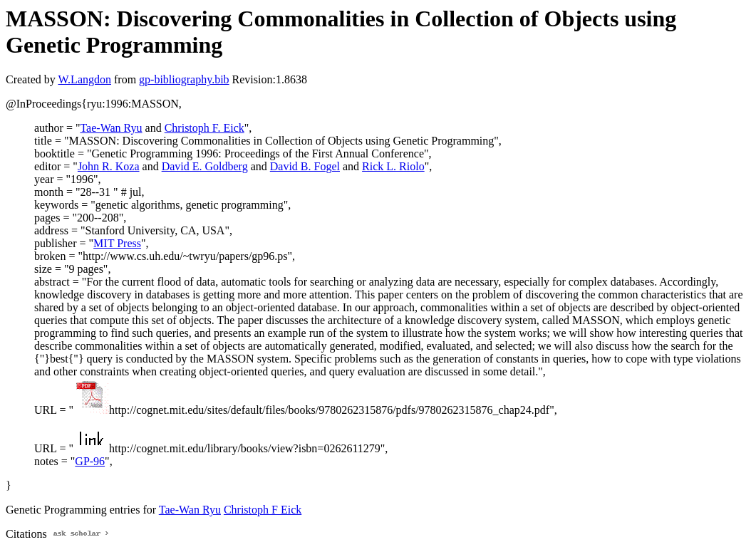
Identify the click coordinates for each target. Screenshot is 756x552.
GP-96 (90, 461)
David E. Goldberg (205, 166)
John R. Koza (109, 166)
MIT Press (117, 243)
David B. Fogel (305, 166)
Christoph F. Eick (204, 128)
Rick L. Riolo (393, 166)
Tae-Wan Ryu (111, 128)
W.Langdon (84, 79)
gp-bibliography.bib (184, 79)
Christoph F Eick (263, 510)
